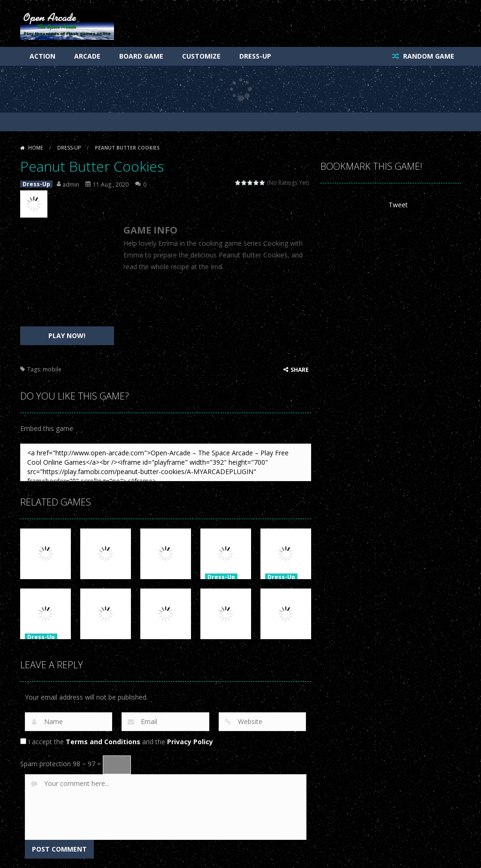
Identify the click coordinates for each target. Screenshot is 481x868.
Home (36, 148)
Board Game (141, 56)
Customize (201, 56)
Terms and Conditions (103, 742)
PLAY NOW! (67, 336)
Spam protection (46, 764)
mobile (52, 369)
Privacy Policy (190, 742)
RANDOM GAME (428, 56)
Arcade (87, 56)
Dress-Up (255, 56)
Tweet (398, 205)
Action (42, 56)
